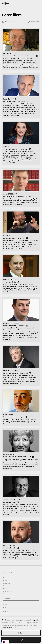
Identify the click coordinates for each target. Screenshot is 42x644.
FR (5, 642)
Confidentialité (8, 591)
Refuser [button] (21, 633)
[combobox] (5, 642)
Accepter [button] (21, 640)
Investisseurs (7, 586)
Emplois (6, 589)
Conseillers (6, 583)
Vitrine (5, 604)
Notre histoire (7, 578)
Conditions (6, 594)
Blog (5, 607)
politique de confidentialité (9, 627)
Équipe (5, 581)
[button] (38, 3)
